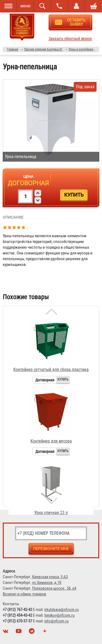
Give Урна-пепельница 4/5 (19, 227)
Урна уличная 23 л (51, 513)
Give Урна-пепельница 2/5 (10, 227)
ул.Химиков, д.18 (47, 583)
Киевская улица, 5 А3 (50, 577)
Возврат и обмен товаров (24, 594)
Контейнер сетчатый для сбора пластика (51, 370)
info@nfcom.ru (56, 621)
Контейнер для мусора (51, 441)
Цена (28, 177)
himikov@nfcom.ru (59, 615)
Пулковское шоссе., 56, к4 (54, 588)
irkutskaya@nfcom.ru (61, 610)
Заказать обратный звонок (70, 39)
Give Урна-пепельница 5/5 (24, 227)
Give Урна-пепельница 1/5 (5, 227)
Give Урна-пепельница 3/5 (14, 227)
